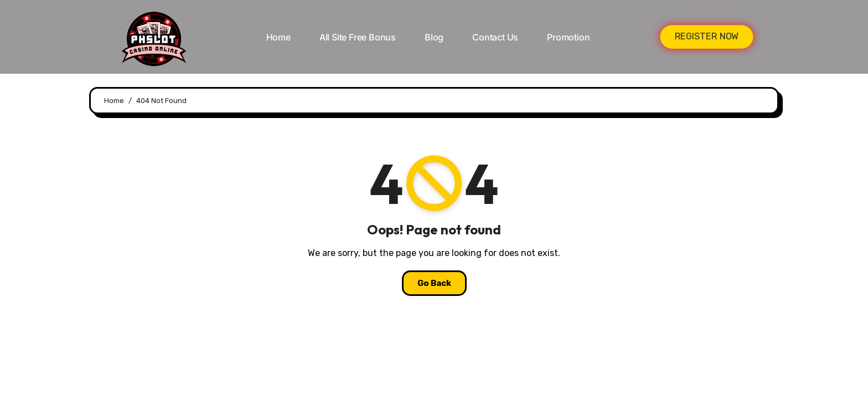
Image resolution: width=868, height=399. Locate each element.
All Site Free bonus (358, 37)
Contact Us (495, 37)
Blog (434, 37)
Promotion (568, 37)
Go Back (434, 283)
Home (278, 37)
